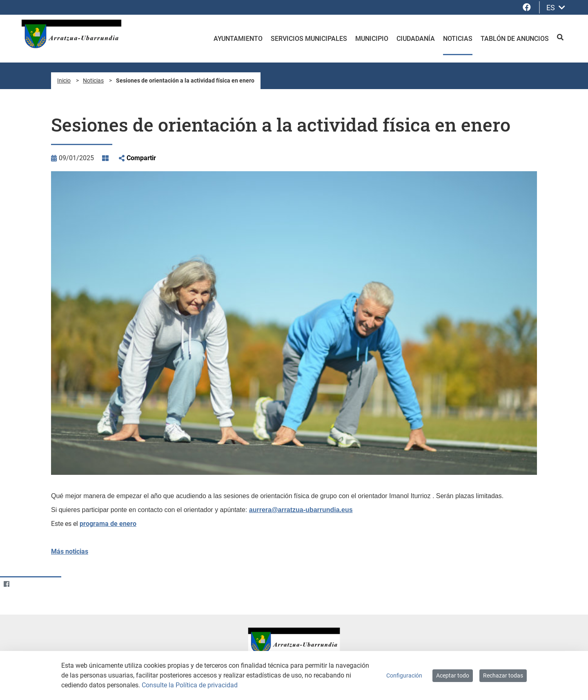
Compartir (141, 158)
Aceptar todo (453, 675)
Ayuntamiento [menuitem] (238, 39)
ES (556, 8)
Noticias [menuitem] (458, 39)
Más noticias (70, 551)
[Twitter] (22, 584)
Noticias (93, 81)
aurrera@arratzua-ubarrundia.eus (301, 510)
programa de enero (108, 524)
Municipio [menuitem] (372, 39)
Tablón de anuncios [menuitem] (515, 39)
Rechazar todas (503, 675)
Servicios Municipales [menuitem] (309, 39)
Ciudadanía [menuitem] (416, 39)
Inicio (64, 81)
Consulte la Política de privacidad (190, 685)
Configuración (404, 675)
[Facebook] (6, 584)
